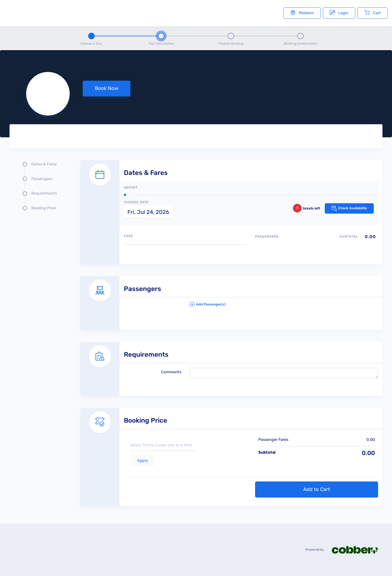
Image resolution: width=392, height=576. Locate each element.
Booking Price (44, 208)
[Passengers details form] (231, 297)
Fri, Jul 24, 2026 (148, 212)
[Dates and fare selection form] (231, 206)
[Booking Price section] (231, 451)
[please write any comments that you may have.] (284, 373)
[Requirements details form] (231, 363)
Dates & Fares (44, 164)
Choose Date (136, 202)
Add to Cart (317, 489)
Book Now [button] (107, 88)
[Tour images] (287, 137)
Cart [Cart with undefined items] (373, 13)
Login (339, 13)
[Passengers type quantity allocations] (317, 246)
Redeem (302, 13)
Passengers (42, 179)
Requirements (44, 193)
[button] (284, 307)
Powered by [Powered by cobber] (345, 550)
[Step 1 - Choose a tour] (91, 38)
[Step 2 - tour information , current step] (161, 38)
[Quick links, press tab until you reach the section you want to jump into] (41, 188)
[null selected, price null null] (196, 94)
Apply (143, 461)
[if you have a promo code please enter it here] (163, 445)
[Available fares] (185, 252)
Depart (131, 187)
